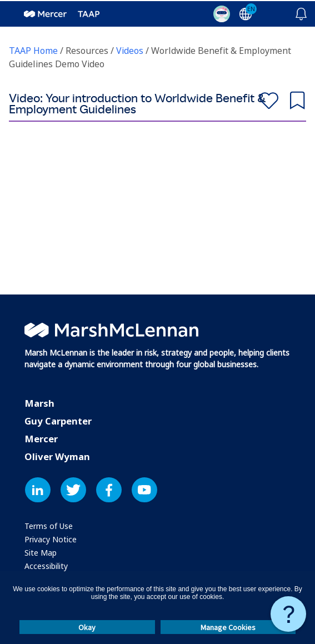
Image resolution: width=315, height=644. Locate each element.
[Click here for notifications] (301, 12)
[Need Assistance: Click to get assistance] (288, 613)
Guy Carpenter (58, 420)
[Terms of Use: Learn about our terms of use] (49, 525)
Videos (131, 50)
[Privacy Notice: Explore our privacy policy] (51, 539)
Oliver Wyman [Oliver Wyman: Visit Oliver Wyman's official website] (57, 456)
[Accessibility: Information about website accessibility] (46, 565)
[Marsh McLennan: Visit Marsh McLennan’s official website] (111, 328)
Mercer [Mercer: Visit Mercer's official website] (41, 438)
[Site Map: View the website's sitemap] (41, 552)
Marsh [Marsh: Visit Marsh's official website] (39, 403)
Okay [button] (87, 626)
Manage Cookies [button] (228, 626)
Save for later (297, 98)
